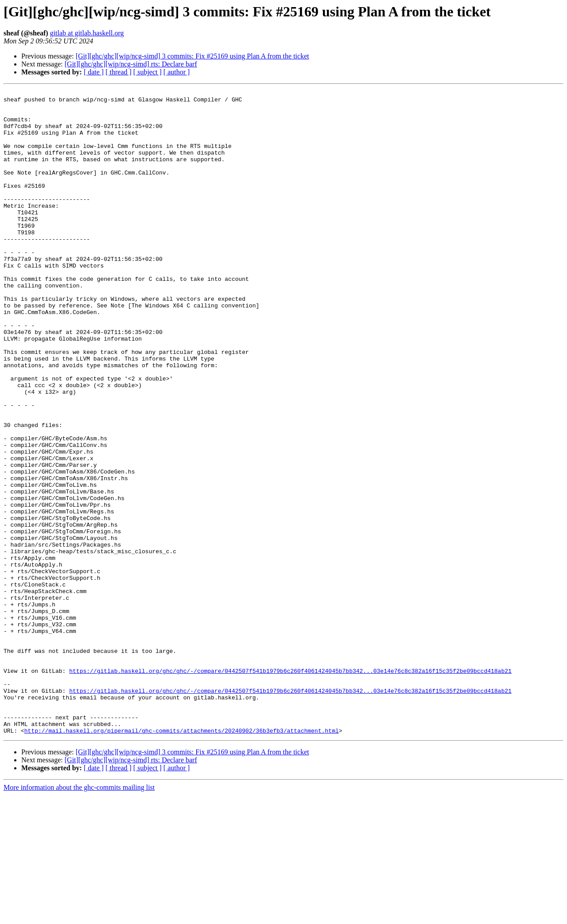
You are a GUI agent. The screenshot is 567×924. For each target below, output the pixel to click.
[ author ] (177, 72)
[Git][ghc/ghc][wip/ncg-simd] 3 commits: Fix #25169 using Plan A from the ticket (192, 56)
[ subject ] (148, 72)
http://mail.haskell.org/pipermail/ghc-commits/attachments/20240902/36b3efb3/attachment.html (182, 859)
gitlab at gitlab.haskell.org (87, 33)
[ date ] (94, 72)
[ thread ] (118, 72)
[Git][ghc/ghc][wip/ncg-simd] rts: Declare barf (131, 64)
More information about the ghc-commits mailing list (79, 916)
